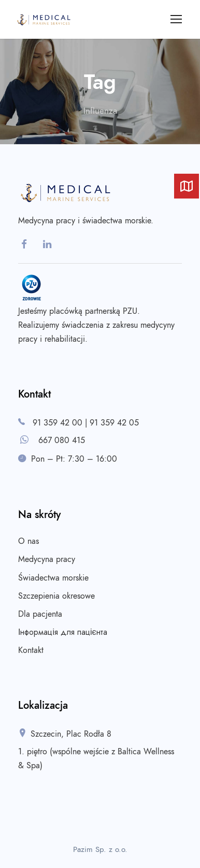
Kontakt (31, 650)
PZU (130, 311)
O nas (28, 541)
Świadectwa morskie (53, 578)
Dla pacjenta (40, 614)
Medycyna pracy (47, 559)
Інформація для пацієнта (63, 632)
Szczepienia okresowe (56, 596)
